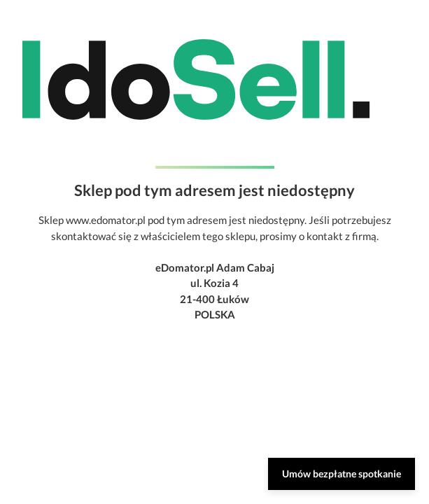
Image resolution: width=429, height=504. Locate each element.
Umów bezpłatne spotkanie (342, 474)
